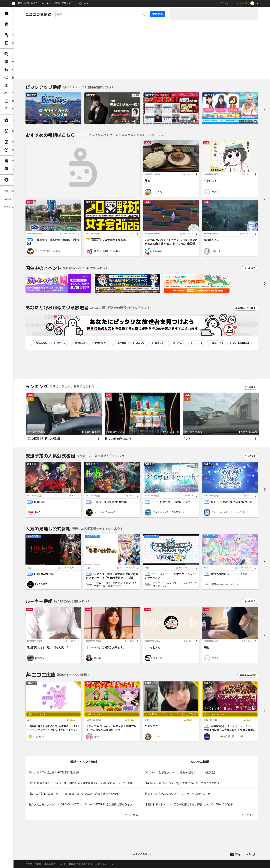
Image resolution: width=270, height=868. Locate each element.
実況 (64, 3)
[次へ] (265, 279)
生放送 (34, 3)
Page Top (156, 829)
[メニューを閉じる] (7, 13)
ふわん (171, 711)
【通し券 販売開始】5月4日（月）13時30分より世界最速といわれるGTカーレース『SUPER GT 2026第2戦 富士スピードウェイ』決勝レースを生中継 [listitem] (106, 758)
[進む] (265, 107)
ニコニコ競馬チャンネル (76, 247)
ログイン (222, 3)
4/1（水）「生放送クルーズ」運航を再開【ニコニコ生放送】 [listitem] (195, 747)
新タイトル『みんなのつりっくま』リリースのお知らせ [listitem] (192, 768)
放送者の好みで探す (245, 304)
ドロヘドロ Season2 (126, 499)
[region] (21, 437)
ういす (197, 429)
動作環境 (102, 839)
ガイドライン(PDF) (131, 839)
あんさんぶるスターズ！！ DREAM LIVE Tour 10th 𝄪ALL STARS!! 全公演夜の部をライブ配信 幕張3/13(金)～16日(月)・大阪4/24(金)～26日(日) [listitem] (106, 779)
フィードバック (245, 829)
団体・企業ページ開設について (128, 848)
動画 (20, 3)
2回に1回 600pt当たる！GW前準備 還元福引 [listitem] (83, 747)
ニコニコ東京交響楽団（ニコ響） (236, 711)
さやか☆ (68, 711)
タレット (223, 247)
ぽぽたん (68, 637)
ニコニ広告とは (248, 654)
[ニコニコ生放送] (67, 14)
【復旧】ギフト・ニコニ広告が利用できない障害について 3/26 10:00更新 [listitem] (203, 779)
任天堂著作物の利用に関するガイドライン (97, 853)
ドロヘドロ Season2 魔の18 (131, 489)
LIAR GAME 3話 (72, 557)
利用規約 (114, 839)
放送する (157, 14)
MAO (66, 499)
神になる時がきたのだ (137, 429)
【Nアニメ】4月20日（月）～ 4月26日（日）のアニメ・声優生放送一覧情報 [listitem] (102, 768)
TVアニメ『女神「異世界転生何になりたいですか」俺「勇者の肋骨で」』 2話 (130, 560)
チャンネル (45, 3)
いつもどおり (167, 626)
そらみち (172, 188)
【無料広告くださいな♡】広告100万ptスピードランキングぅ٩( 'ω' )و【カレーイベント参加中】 (78, 704)
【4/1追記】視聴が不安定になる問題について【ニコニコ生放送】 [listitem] (198, 758)
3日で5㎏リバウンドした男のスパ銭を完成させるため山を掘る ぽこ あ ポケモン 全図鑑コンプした (181, 236)
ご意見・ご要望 (62, 839)
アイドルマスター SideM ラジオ (185, 489)
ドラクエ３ (217, 173)
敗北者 (119, 637)
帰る (162, 173)
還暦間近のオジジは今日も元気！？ (76, 626)
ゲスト (222, 188)
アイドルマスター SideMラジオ (183, 499)
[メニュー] (204, 166)
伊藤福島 (172, 247)
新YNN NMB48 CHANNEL (129, 247)
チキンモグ (166, 701)
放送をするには (81, 843)
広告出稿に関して (63, 853)
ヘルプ (91, 839)
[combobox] (115, 14)
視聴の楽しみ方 (62, 843)
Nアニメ (73, 3)
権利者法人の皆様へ (64, 848)
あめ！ (119, 711)
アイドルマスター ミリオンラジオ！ (237, 499)
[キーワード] (115, 14)
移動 (213, 626)
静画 (27, 3)
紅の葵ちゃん (219, 232)
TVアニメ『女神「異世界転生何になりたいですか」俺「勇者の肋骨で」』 (134, 567)
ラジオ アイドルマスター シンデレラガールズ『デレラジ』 (186, 567)
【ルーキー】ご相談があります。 (127, 626)
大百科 (56, 3)
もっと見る (250, 264)
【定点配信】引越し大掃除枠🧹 (73, 429)
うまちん (172, 637)
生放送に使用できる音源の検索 (93, 848)
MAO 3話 (68, 489)
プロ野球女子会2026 (135, 232)
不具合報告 (79, 839)
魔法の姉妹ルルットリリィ (232, 567)
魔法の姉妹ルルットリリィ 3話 (236, 557)
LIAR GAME (70, 567)
